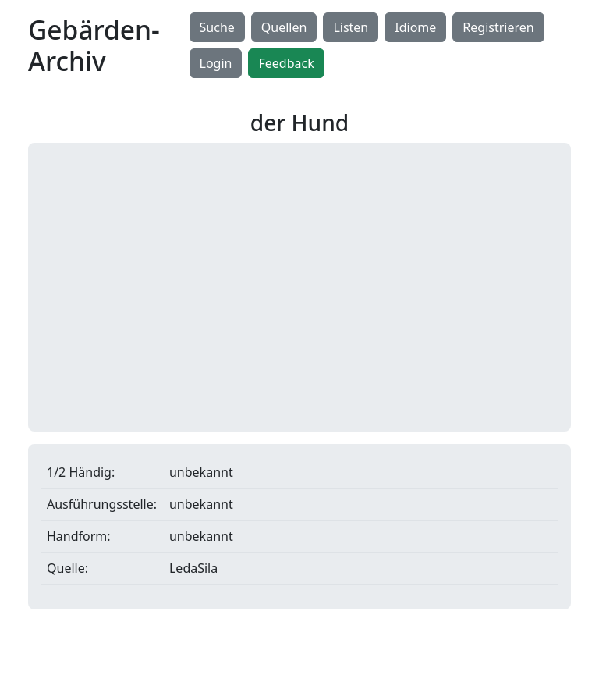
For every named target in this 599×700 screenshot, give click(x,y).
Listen (351, 27)
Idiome (415, 27)
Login (216, 63)
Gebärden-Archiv (94, 45)
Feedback (286, 63)
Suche (217, 27)
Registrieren (498, 27)
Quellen (284, 27)
